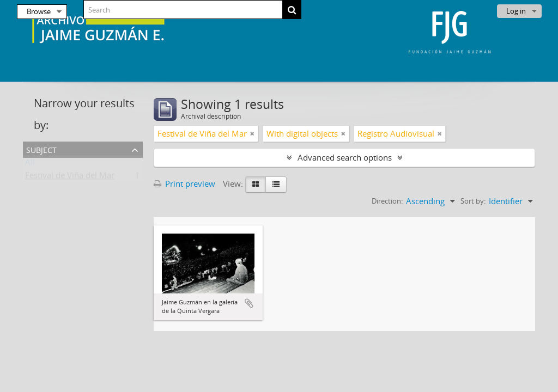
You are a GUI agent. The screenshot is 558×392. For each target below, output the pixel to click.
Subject (41, 149)
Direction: (387, 201)
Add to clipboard (249, 303)
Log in (516, 11)
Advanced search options (345, 157)
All (30, 164)
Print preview (184, 183)
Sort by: (473, 201)
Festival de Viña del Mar (70, 177)
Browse (39, 11)
